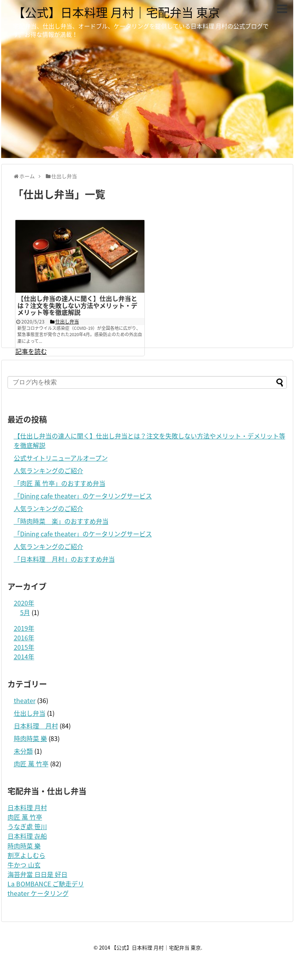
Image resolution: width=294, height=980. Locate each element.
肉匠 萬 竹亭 (31, 764)
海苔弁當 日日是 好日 (37, 874)
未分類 (23, 751)
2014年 (24, 656)
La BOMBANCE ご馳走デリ (46, 884)
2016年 (24, 638)
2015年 (24, 647)
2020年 (24, 603)
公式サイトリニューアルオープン (61, 458)
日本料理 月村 (36, 726)
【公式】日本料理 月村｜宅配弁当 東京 (116, 12)
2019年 (24, 628)
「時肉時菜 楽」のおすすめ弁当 (61, 521)
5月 (25, 612)
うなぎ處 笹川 (27, 826)
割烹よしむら (26, 855)
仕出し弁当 (30, 713)
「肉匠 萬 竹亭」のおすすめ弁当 (60, 483)
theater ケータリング (38, 893)
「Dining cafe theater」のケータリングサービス (83, 496)
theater (25, 700)
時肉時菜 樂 (30, 738)
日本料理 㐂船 (27, 836)
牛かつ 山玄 (24, 865)
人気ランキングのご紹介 (49, 470)
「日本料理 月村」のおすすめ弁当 (64, 559)
